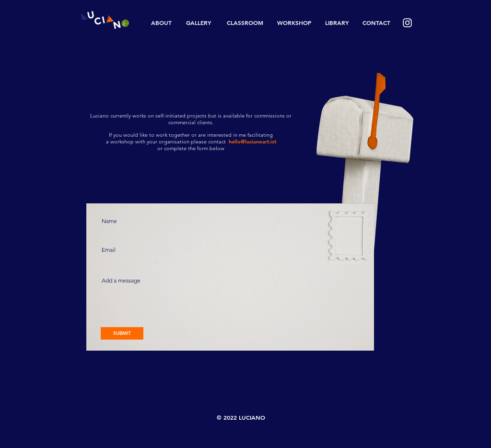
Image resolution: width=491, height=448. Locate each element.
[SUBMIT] (122, 333)
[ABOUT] (161, 23)
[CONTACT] (376, 23)
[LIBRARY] (337, 23)
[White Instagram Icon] (407, 23)
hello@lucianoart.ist (252, 141)
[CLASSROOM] (245, 23)
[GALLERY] (199, 23)
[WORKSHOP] (294, 23)
